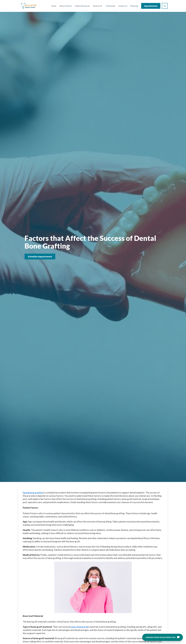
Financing (134, 6)
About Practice (66, 6)
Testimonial (110, 6)
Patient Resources (82, 6)
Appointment (151, 6)
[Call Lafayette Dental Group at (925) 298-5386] (165, 6)
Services (96, 6)
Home (54, 6)
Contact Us (123, 6)
